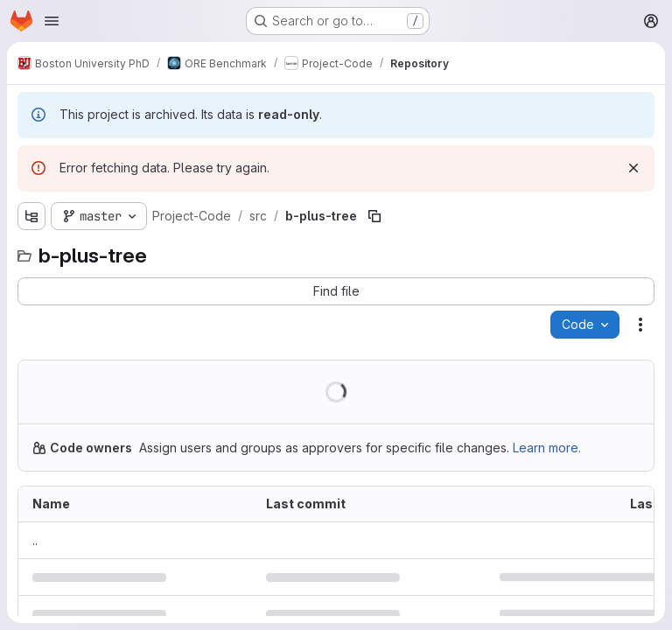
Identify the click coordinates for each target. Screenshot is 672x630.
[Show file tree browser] (31, 216)
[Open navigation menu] (52, 21)
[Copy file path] (374, 216)
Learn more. (547, 448)
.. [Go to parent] (35, 540)
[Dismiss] (633, 168)
